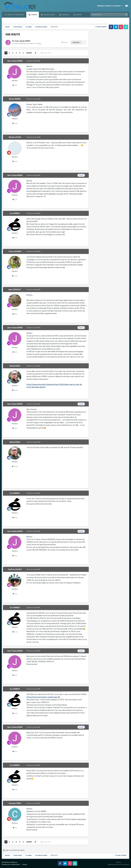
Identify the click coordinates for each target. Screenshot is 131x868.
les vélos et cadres (34, 44)
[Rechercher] (102, 15)
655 (15, 85)
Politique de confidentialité (11, 864)
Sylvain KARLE (15, 366)
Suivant (29, 53)
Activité (79, 15)
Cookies (25, 864)
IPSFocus (14, 862)
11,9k (15, 123)
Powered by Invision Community (118, 864)
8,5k (15, 238)
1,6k (15, 594)
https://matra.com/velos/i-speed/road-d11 (43, 697)
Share (65, 42)
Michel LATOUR (15, 137)
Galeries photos (49, 15)
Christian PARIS (15, 803)
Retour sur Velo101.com (16, 15)
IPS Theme (5, 862)
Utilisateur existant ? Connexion (110, 6)
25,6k (15, 390)
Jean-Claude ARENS (22, 41)
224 (15, 161)
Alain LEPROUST (15, 290)
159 (15, 828)
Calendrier (65, 15)
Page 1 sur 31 (46, 53)
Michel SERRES (15, 99)
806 (15, 314)
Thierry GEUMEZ (15, 251)
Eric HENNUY (15, 213)
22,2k (15, 276)
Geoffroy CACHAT (15, 569)
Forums (34, 15)
